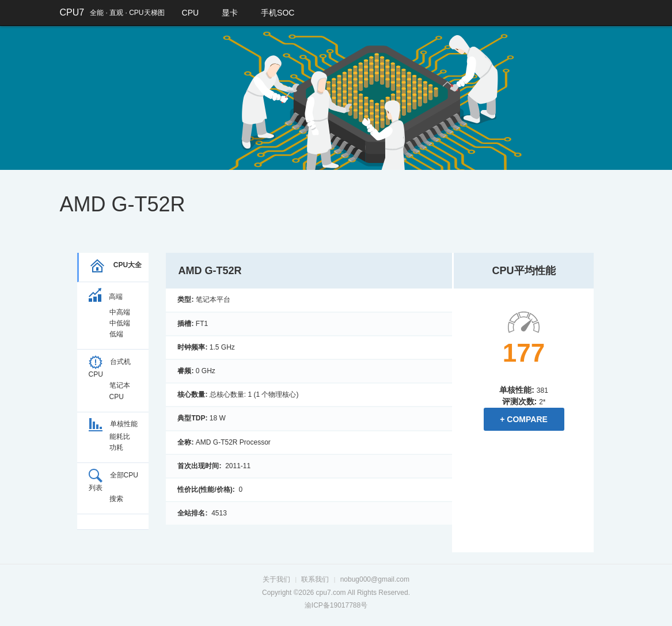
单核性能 (113, 424)
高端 (106, 297)
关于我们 (276, 579)
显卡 (230, 13)
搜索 (116, 499)
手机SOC (278, 13)
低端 (116, 334)
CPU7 (72, 12)
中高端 (120, 312)
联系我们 (315, 579)
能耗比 (120, 437)
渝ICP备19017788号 (336, 605)
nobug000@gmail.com (375, 579)
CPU (191, 13)
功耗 (116, 447)
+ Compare (524, 419)
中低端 (120, 323)
